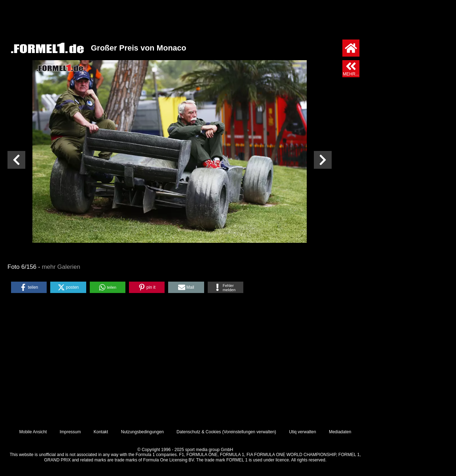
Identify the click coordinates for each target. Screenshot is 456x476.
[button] (29, 287)
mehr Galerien (61, 267)
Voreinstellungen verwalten (249, 432)
